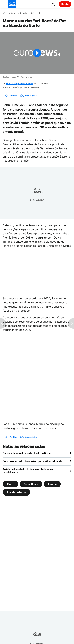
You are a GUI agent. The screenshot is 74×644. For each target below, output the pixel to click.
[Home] (4, 13)
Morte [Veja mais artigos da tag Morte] (11, 484)
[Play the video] (37, 53)
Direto (65, 4)
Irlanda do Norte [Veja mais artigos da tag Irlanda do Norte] (16, 492)
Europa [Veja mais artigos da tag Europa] (52, 484)
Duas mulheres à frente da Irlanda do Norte (27, 453)
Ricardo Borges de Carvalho (19, 83)
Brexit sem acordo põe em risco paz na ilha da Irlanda (32, 461)
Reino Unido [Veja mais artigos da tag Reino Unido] (31, 484)
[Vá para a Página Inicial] (12, 4)
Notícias (12, 13)
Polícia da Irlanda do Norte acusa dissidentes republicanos (28, 471)
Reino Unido (36, 13)
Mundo (23, 13)
